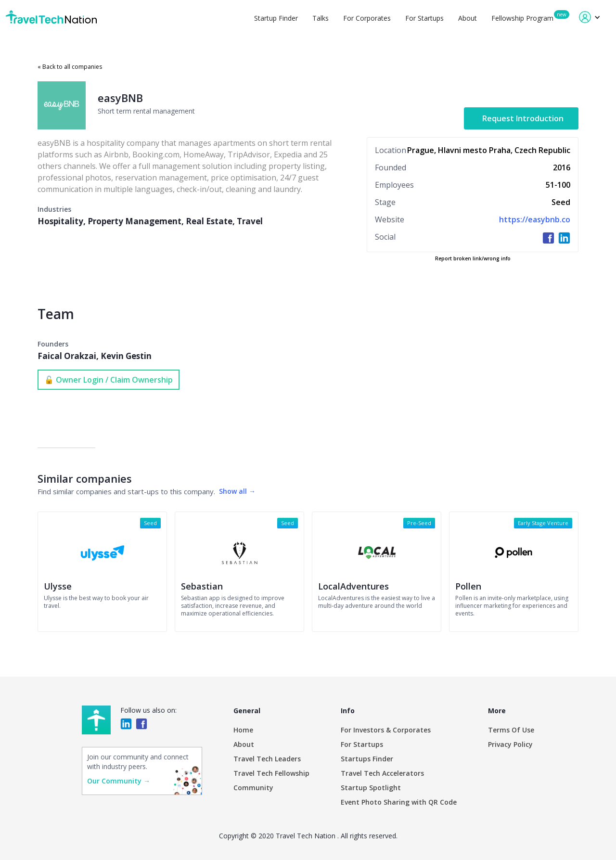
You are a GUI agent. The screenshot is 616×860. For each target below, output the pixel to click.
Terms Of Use (511, 730)
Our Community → (119, 781)
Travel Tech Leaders (267, 759)
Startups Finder (367, 759)
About (468, 18)
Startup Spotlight (371, 788)
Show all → (237, 491)
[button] (590, 17)
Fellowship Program (522, 18)
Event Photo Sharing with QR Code (399, 802)
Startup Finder (276, 18)
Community (253, 788)
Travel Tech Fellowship (271, 773)
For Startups (424, 18)
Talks (321, 18)
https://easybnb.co (535, 219)
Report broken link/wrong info (473, 258)
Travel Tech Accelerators (382, 773)
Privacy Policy (510, 744)
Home (243, 730)
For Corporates (367, 18)
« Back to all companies (70, 67)
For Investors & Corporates (386, 730)
